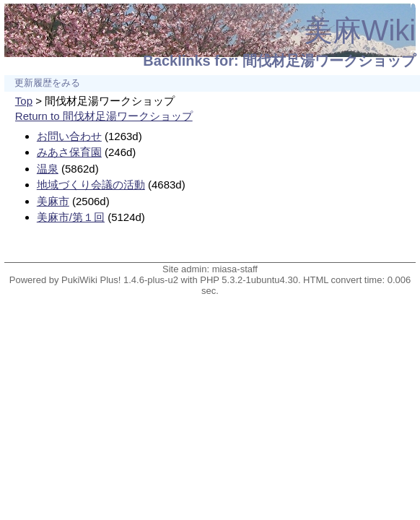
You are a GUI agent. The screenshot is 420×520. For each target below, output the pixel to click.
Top (24, 101)
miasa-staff (235, 269)
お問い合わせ (69, 136)
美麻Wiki (360, 30)
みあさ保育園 (69, 152)
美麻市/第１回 (71, 217)
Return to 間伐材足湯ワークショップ (104, 116)
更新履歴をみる (47, 83)
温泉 (48, 169)
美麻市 (53, 201)
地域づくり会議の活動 (91, 185)
